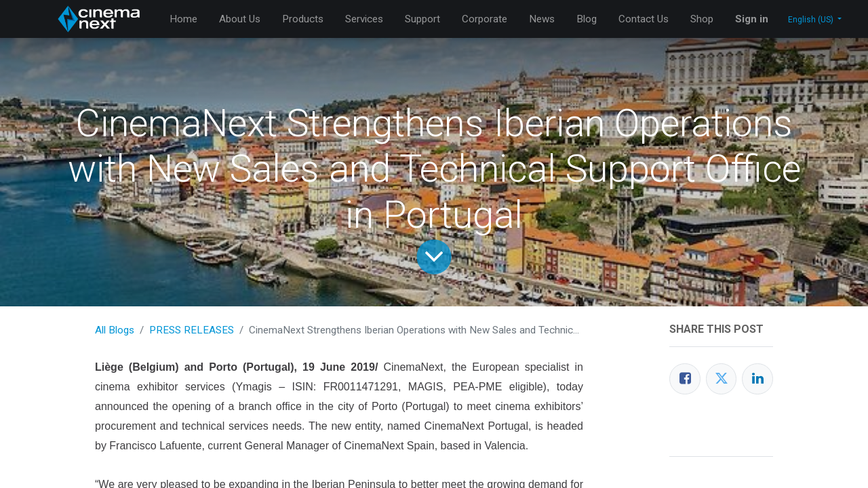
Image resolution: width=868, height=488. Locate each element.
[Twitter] (722, 379)
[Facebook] (685, 379)
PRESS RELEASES (192, 330)
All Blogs (115, 330)
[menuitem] (183, 19)
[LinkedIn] (757, 379)
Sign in (752, 19)
